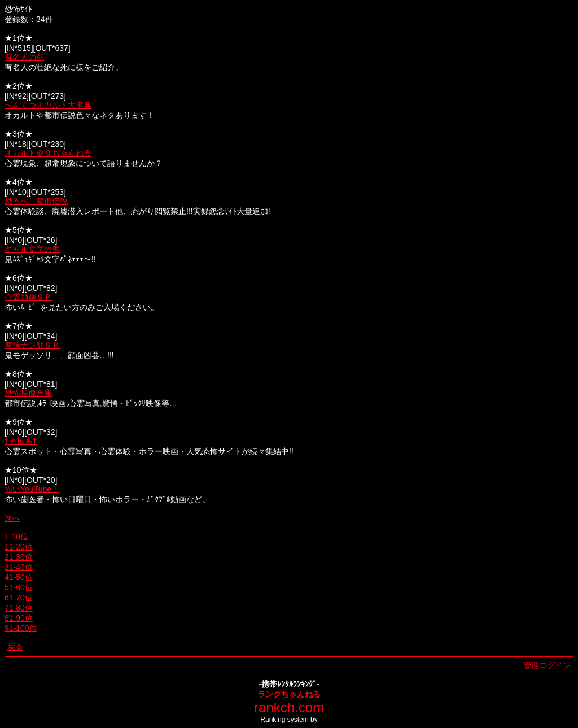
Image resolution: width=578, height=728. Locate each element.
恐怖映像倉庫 (28, 393)
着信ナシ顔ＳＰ (32, 345)
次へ (12, 518)
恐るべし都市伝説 (36, 201)
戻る (15, 647)
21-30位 (19, 557)
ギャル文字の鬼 (32, 249)
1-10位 (16, 537)
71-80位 (19, 608)
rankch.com (289, 707)
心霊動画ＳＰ (28, 297)
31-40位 (19, 567)
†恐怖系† (21, 441)
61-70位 (19, 598)
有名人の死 (24, 57)
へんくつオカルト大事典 (48, 105)
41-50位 (19, 577)
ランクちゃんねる (289, 694)
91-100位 (21, 628)
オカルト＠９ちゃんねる (48, 153)
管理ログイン (547, 665)
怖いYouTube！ (32, 489)
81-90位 (19, 618)
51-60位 (19, 587)
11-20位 (19, 547)
